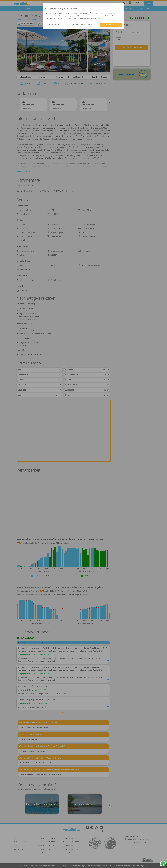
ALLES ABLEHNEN (55, 25)
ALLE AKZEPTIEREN (111, 25)
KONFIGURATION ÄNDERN (83, 25)
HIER (102, 19)
